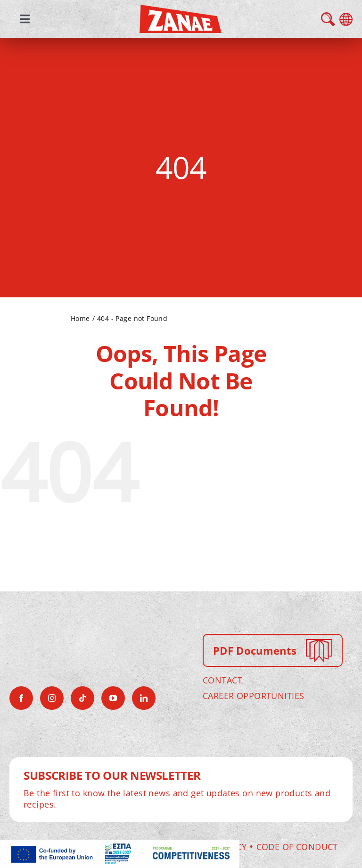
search (328, 19)
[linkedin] (144, 698)
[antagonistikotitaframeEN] (120, 846)
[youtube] (113, 698)
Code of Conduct (297, 847)
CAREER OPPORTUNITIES (253, 696)
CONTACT (222, 680)
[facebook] (21, 698)
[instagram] (52, 698)
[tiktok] (82, 698)
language (346, 19)
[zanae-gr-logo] (181, 11)
